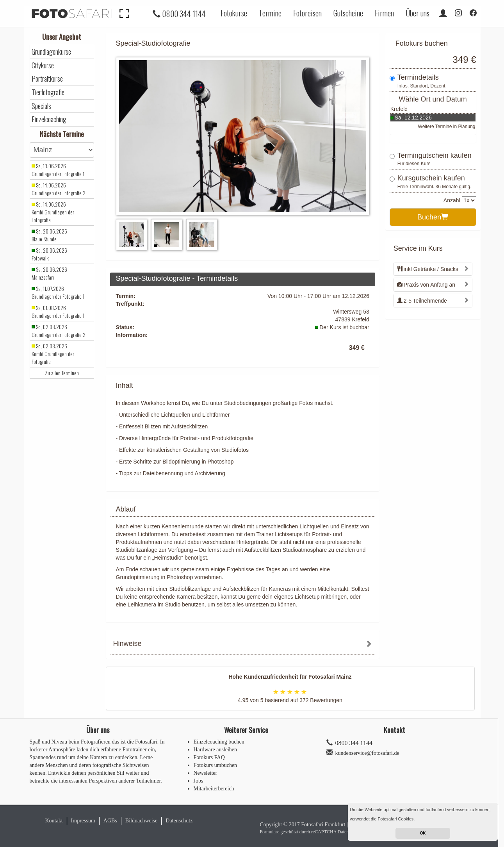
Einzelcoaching (49, 119)
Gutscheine (348, 13)
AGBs (110, 821)
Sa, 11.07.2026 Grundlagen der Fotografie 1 (58, 292)
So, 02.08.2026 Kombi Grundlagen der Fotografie (53, 354)
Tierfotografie (48, 92)
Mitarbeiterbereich (214, 789)
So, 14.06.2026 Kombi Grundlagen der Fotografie (53, 212)
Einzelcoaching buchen (219, 742)
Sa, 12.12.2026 (413, 118)
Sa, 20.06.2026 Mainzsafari (49, 273)
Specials (41, 106)
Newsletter (206, 773)
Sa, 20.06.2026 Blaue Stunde (49, 235)
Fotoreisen (307, 13)
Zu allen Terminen (62, 373)
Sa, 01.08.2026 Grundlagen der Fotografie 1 (58, 312)
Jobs (199, 781)
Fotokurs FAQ (209, 757)
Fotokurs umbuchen (215, 765)
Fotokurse (234, 13)
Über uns (418, 13)
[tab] (243, 645)
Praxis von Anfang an (426, 285)
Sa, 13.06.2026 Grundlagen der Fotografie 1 (58, 170)
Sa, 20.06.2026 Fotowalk (49, 254)
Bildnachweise (141, 821)
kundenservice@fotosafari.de (367, 753)
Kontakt (54, 821)
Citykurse (43, 65)
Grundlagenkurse (51, 52)
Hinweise (127, 644)
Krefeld (399, 109)
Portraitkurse (47, 79)
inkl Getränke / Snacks (428, 269)
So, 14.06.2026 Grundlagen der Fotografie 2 (59, 189)
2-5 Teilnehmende (422, 301)
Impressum (83, 821)
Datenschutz (179, 821)
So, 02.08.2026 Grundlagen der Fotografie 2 (59, 331)
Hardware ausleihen (215, 750)
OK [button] (423, 833)
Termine (270, 13)
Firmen (384, 13)
